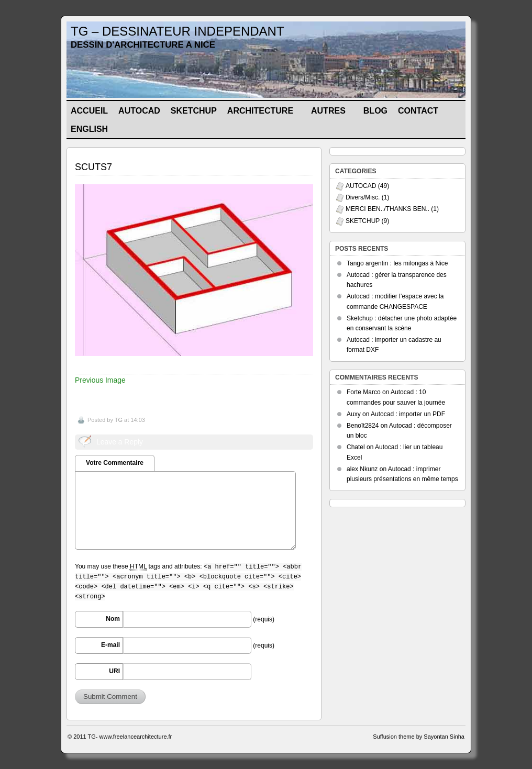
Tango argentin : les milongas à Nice (397, 263)
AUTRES (333, 113)
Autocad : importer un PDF (408, 414)
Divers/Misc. (363, 197)
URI (114, 671)
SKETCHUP (194, 111)
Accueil (89, 111)
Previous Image (100, 380)
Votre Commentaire (115, 463)
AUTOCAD (139, 111)
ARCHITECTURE (265, 113)
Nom (113, 619)
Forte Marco (364, 392)
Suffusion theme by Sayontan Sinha (419, 737)
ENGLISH (94, 131)
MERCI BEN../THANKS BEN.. (387, 209)
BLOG (375, 111)
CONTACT (418, 111)
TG (119, 420)
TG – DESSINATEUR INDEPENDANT (178, 31)
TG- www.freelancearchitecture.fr (130, 737)
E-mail (110, 645)
